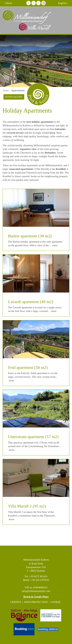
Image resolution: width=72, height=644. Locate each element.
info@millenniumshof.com (36, 591)
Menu (8, 3)
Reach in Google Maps (36, 597)
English (63, 3)
